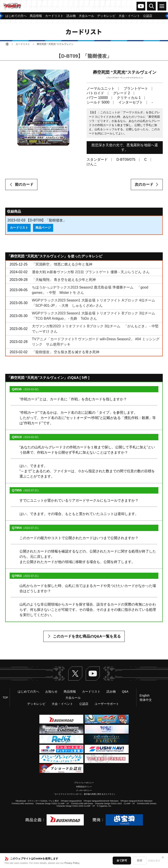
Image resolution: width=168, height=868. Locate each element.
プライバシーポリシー (84, 783)
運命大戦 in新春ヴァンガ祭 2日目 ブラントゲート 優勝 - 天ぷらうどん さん (91, 272)
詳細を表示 (154, 861)
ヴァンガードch (141, 6)
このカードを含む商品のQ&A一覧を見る (87, 636)
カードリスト (23, 44)
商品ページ (43, 228)
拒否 (140, 861)
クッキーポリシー (84, 790)
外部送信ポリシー (84, 787)
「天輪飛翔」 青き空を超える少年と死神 (64, 280)
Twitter (75, 674)
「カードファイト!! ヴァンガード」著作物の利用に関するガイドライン (84, 794)
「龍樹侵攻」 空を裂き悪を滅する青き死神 (66, 352)
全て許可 (122, 861)
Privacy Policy (72, 863)
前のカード (24, 184)
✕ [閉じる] (163, 857)
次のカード (144, 184)
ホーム (7, 44)
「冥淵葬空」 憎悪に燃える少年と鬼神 (62, 264)
